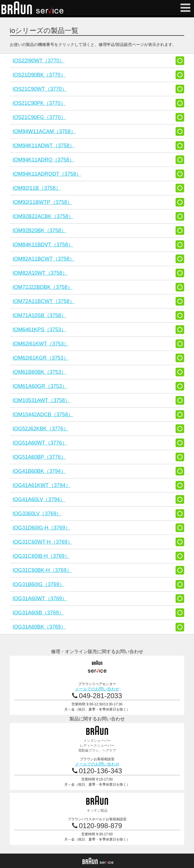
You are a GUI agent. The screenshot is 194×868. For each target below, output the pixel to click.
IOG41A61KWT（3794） (42, 485)
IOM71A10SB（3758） (39, 315)
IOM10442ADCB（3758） (43, 415)
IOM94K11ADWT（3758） (44, 146)
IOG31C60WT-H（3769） (43, 542)
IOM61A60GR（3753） (40, 386)
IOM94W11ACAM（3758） (44, 131)
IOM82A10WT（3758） (40, 273)
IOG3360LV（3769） (37, 514)
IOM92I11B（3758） (37, 188)
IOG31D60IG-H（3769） (42, 528)
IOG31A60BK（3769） (39, 627)
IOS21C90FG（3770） (39, 117)
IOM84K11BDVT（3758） (43, 245)
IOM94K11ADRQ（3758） (44, 160)
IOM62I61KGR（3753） (41, 358)
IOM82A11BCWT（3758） (44, 259)
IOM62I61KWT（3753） (41, 344)
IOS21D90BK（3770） (39, 75)
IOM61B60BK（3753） (39, 372)
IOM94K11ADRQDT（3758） (47, 174)
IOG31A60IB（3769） (38, 613)
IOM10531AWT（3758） (41, 400)
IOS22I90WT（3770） (39, 61)
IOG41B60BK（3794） (39, 471)
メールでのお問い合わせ (97, 689)
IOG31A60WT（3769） (40, 599)
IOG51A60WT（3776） (40, 443)
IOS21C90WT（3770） (40, 89)
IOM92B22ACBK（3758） (43, 216)
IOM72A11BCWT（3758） (44, 301)
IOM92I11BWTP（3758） (43, 202)
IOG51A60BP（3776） (39, 457)
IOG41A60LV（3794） (39, 499)
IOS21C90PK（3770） (39, 103)
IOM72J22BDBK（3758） (43, 287)
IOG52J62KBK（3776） (41, 429)
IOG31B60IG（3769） (39, 584)
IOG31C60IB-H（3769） (41, 556)
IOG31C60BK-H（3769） (42, 570)
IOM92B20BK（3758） (39, 231)
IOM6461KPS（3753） (39, 330)
